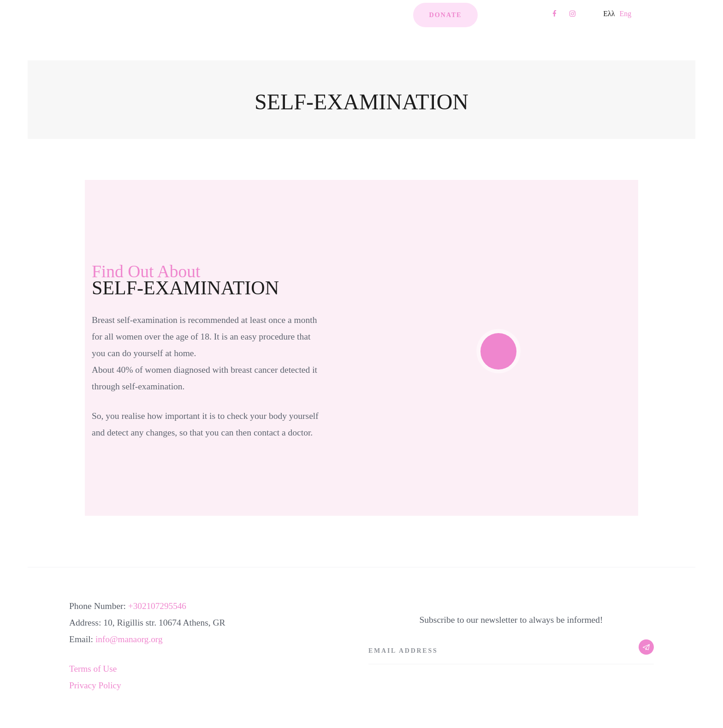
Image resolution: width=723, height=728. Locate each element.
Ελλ (609, 14)
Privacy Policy (95, 685)
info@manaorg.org (130, 639)
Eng (625, 14)
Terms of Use (93, 669)
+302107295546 (158, 606)
